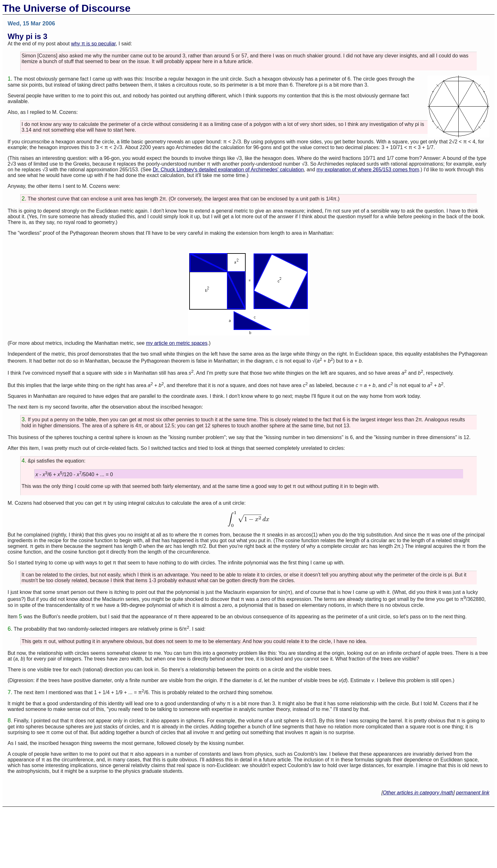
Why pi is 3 (27, 36)
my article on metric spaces (177, 343)
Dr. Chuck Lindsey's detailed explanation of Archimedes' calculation (228, 170)
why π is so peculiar (93, 44)
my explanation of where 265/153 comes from (368, 170)
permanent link (473, 793)
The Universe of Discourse (67, 8)
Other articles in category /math (418, 793)
